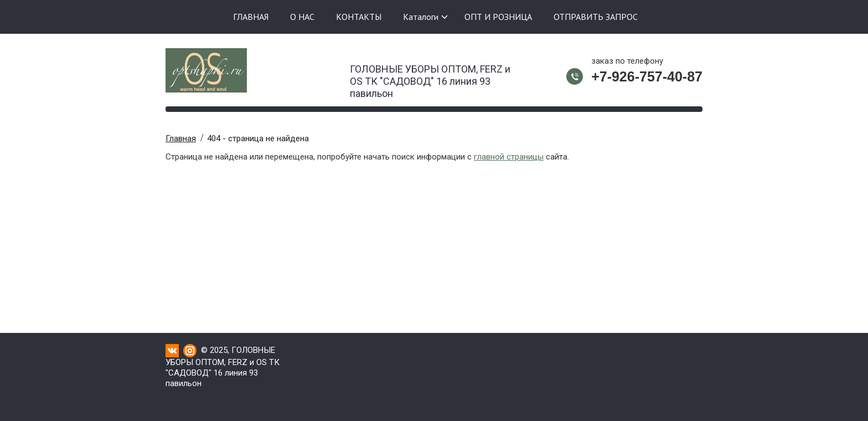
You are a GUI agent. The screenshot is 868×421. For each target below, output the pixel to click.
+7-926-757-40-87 (647, 76)
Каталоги (421, 17)
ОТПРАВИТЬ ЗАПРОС (596, 17)
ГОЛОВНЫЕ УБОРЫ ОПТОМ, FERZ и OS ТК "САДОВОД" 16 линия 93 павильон (430, 78)
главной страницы (509, 157)
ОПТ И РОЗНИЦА (498, 17)
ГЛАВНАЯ (251, 17)
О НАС (302, 17)
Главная (181, 138)
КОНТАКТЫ (359, 17)
